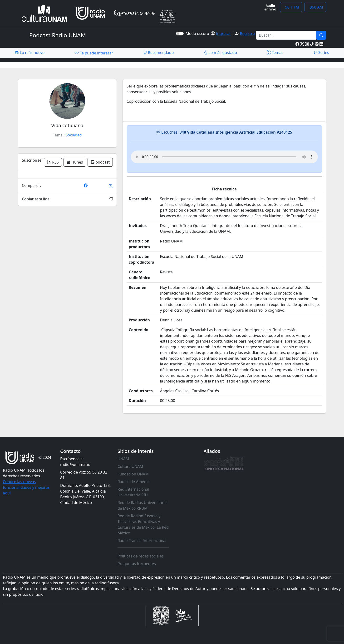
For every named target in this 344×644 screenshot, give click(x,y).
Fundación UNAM (133, 474)
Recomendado (159, 53)
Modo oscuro (198, 34)
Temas (275, 53)
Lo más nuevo (30, 53)
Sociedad (74, 135)
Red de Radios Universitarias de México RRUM (143, 505)
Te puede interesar (94, 53)
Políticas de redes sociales (141, 556)
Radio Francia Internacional (142, 541)
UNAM (123, 459)
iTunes (75, 162)
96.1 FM (291, 7)
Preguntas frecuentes (137, 564)
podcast (100, 162)
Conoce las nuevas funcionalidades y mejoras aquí (26, 487)
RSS (53, 162)
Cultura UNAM (130, 466)
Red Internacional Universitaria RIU (133, 492)
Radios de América (134, 482)
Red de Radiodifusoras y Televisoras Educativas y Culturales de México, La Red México (143, 524)
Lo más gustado (220, 53)
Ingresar (223, 34)
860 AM (315, 7)
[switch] (180, 34)
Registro (247, 34)
